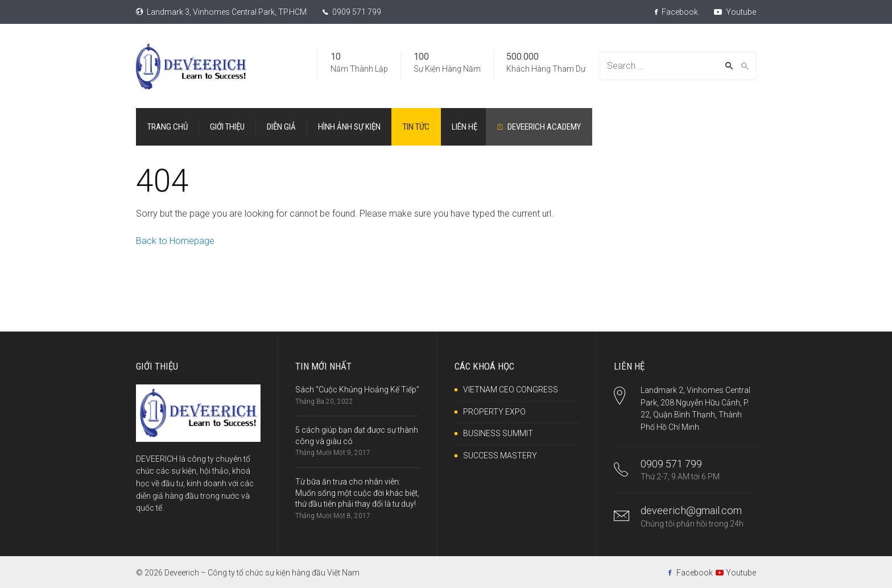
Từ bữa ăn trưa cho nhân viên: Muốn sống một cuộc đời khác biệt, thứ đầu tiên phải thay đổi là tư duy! (357, 493)
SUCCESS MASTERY (500, 456)
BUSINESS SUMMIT (498, 433)
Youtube (735, 12)
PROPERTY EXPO (494, 412)
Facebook (676, 12)
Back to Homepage (175, 241)
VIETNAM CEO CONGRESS (511, 390)
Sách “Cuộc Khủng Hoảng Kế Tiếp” (357, 390)
